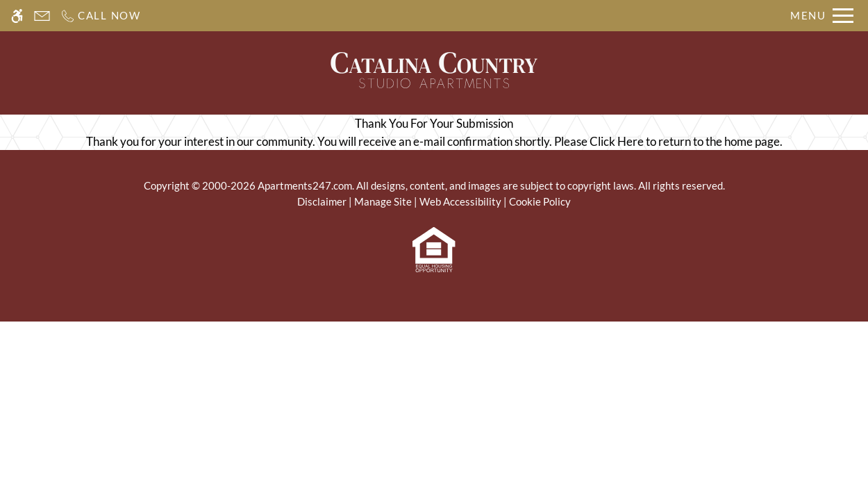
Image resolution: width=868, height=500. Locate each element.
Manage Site (383, 201)
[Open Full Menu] (822, 16)
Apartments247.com (305, 185)
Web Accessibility (460, 201)
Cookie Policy (540, 201)
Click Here (617, 141)
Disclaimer (322, 201)
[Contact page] (42, 16)
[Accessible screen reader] (17, 16)
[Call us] (100, 16)
